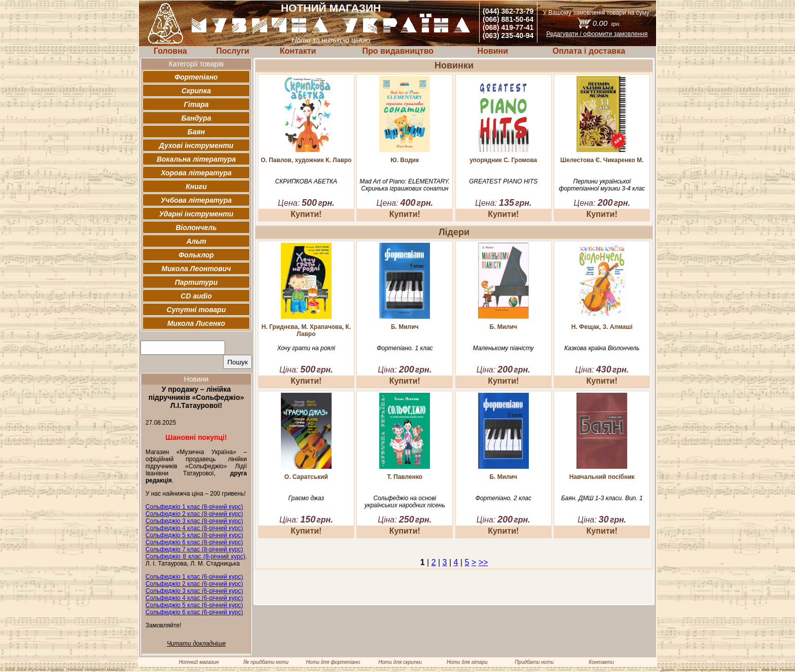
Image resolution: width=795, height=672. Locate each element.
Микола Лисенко (196, 323)
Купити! (306, 214)
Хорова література (196, 173)
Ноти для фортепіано (333, 662)
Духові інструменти (196, 145)
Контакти (298, 51)
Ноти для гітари (467, 662)
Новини (493, 51)
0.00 (607, 23)
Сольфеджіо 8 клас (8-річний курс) (195, 556)
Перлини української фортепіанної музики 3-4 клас (602, 185)
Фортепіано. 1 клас (405, 348)
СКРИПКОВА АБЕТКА (306, 181)
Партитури (196, 282)
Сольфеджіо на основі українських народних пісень (405, 502)
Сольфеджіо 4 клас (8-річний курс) (194, 528)
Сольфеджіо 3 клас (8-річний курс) (194, 521)
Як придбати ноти (266, 662)
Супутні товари (196, 310)
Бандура (196, 118)
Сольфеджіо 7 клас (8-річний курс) (194, 549)
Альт (196, 241)
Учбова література (196, 200)
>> (483, 562)
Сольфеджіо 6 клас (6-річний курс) (194, 612)
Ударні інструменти (196, 214)
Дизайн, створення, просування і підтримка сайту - (728, 670)
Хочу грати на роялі (306, 348)
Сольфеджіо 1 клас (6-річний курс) (194, 577)
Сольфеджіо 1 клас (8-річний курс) (194, 507)
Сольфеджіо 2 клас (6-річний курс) (194, 584)
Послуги (232, 51)
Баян (196, 132)
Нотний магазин (199, 662)
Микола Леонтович (196, 269)
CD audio (196, 296)
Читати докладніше (196, 644)
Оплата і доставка (589, 51)
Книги (196, 186)
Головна (170, 51)
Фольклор (196, 255)
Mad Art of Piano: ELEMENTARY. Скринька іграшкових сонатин (405, 185)
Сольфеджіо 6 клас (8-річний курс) (194, 542)
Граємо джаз (306, 498)
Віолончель (196, 228)
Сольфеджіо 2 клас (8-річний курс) (194, 514)
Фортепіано (196, 77)
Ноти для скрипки (400, 662)
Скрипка (196, 91)
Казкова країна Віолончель (602, 348)
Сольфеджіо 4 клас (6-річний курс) (194, 598)
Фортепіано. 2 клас (503, 498)
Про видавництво (398, 51)
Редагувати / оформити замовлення (597, 34)
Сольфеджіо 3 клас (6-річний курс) (194, 591)
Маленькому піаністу (503, 348)
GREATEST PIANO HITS (503, 181)
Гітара (196, 104)
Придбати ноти (534, 662)
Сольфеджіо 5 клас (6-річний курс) (194, 605)
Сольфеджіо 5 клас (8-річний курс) (194, 535)
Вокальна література (196, 159)
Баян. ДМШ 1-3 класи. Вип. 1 (602, 498)
